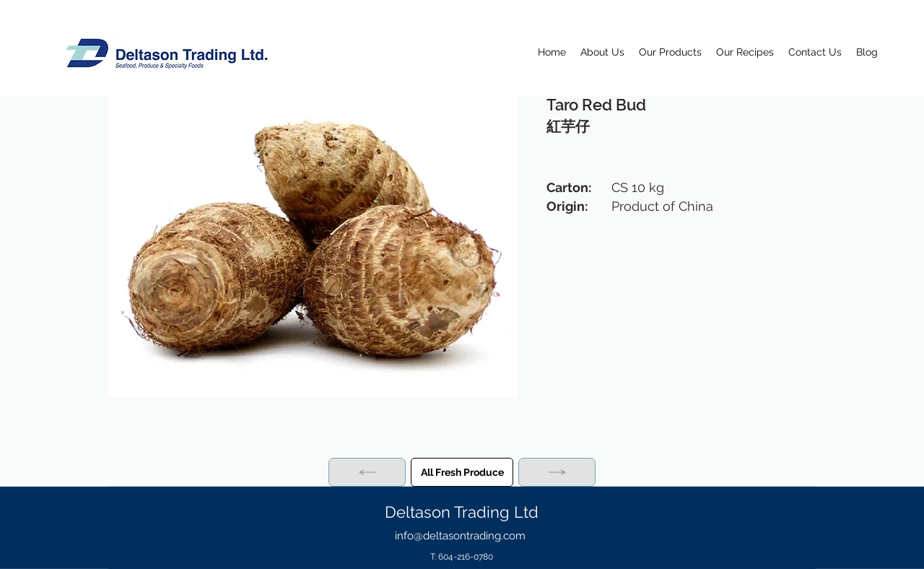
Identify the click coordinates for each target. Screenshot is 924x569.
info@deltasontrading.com (460, 536)
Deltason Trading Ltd (462, 512)
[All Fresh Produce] (462, 472)
